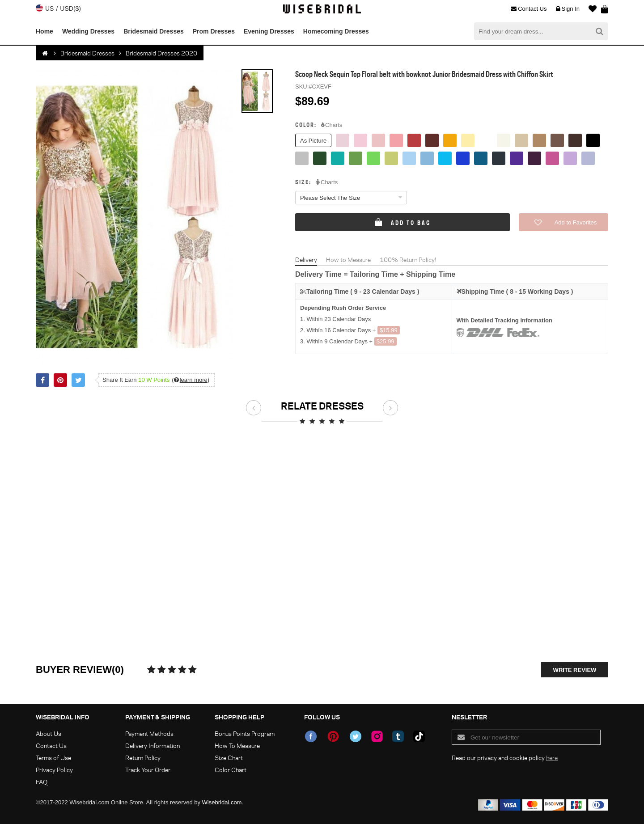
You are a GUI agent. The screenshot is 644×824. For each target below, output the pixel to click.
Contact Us (529, 9)
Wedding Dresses (88, 31)
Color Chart (231, 770)
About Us (49, 733)
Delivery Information (153, 746)
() (191, 380)
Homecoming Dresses (336, 31)
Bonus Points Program (245, 733)
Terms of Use (53, 758)
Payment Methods (149, 733)
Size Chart (229, 758)
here (552, 758)
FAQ (42, 782)
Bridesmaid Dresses (154, 31)
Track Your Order (148, 770)
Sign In (568, 9)
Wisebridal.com (222, 802)
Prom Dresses (214, 31)
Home (44, 31)
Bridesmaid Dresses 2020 (161, 53)
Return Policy (143, 758)
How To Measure (237, 746)
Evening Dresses (269, 31)
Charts (332, 125)
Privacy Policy (54, 770)
